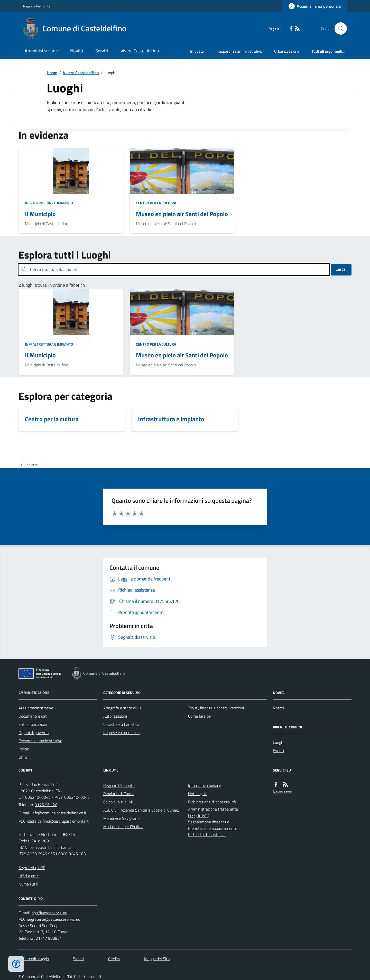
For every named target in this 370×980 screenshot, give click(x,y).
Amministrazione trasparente (213, 809)
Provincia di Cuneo (119, 794)
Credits (114, 959)
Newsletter (283, 792)
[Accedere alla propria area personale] (315, 6)
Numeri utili (28, 884)
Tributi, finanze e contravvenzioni (216, 708)
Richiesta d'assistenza (207, 834)
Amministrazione (41, 51)
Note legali (197, 794)
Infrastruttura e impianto (49, 203)
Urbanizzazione (287, 51)
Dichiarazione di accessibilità (212, 802)
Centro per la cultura (156, 203)
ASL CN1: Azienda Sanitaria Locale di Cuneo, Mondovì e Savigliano (141, 814)
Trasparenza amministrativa (239, 51)
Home (52, 73)
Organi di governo (34, 732)
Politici (24, 749)
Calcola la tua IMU (119, 802)
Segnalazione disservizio (209, 822)
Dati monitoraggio (34, 959)
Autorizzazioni (115, 716)
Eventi (278, 750)
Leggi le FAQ (199, 815)
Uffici (23, 757)
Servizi (102, 51)
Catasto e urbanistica (121, 724)
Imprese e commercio (121, 732)
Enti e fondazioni (33, 724)
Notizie (279, 708)
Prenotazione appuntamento (213, 828)
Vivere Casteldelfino (140, 51)
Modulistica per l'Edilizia (123, 826)
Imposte (197, 51)
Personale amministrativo (40, 741)
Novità (77, 51)
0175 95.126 (46, 805)
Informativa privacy (205, 785)
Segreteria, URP (32, 868)
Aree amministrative (36, 708)
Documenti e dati (33, 716)
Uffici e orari (29, 876)
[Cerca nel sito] (339, 28)
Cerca (340, 269)
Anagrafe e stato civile (122, 708)
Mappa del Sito (157, 959)
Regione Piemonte (37, 6)
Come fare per (200, 716)
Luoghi (279, 742)
